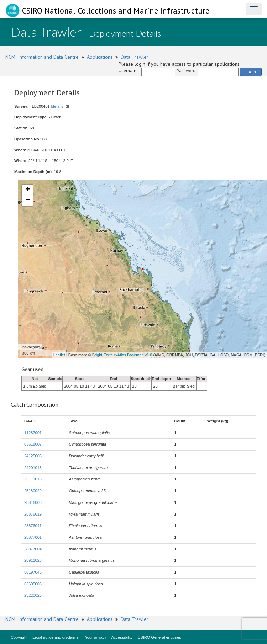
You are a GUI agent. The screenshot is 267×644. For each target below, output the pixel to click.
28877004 (33, 549)
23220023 (33, 595)
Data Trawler (135, 57)
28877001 (33, 537)
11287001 (33, 433)
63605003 (33, 584)
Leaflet (59, 355)
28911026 (33, 560)
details (58, 106)
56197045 (33, 572)
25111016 (33, 479)
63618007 (33, 444)
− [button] (28, 201)
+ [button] (28, 190)
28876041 (33, 526)
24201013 (33, 468)
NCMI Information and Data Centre (42, 57)
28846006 (33, 502)
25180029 (33, 491)
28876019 (33, 514)
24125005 (33, 456)
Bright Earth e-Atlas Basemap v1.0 (122, 355)
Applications (100, 57)
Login (251, 72)
